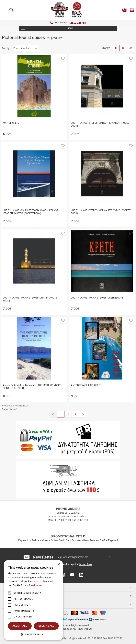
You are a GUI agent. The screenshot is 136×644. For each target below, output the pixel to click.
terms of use (86, 564)
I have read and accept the (71, 564)
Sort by (6, 48)
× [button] (58, 564)
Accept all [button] (20, 626)
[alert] (33, 600)
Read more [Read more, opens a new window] (35, 585)
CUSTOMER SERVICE (18, 596)
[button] (63, 58)
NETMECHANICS (82, 629)
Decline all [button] (46, 626)
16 (123, 48)
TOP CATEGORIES (16, 587)
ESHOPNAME (13, 604)
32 (130, 48)
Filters (47, 28)
